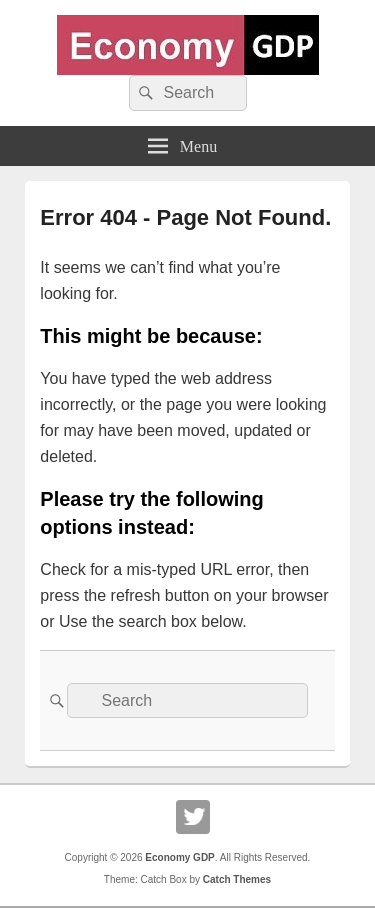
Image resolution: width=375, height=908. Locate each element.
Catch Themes (237, 879)
